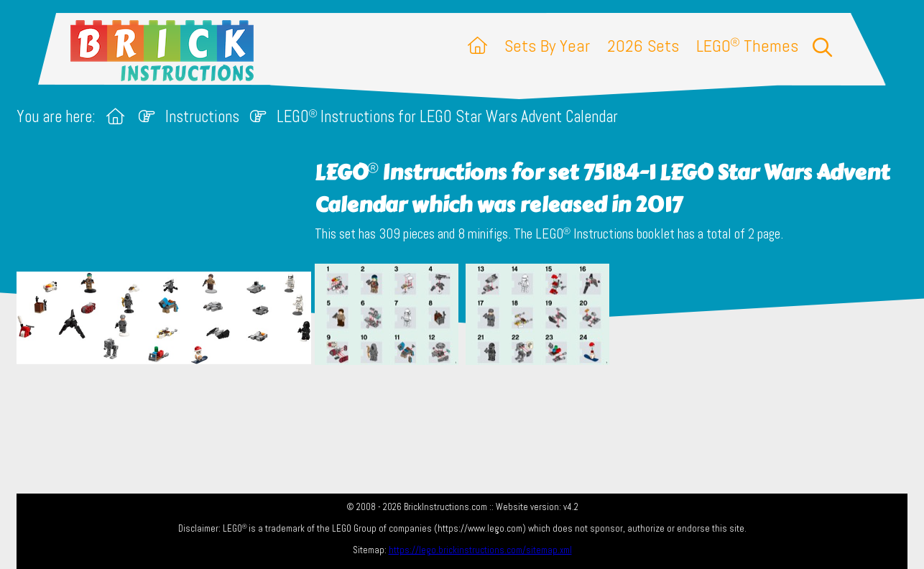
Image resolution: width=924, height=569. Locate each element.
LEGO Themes (747, 46)
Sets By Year (547, 46)
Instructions (202, 117)
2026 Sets (643, 46)
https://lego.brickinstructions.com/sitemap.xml (480, 550)
